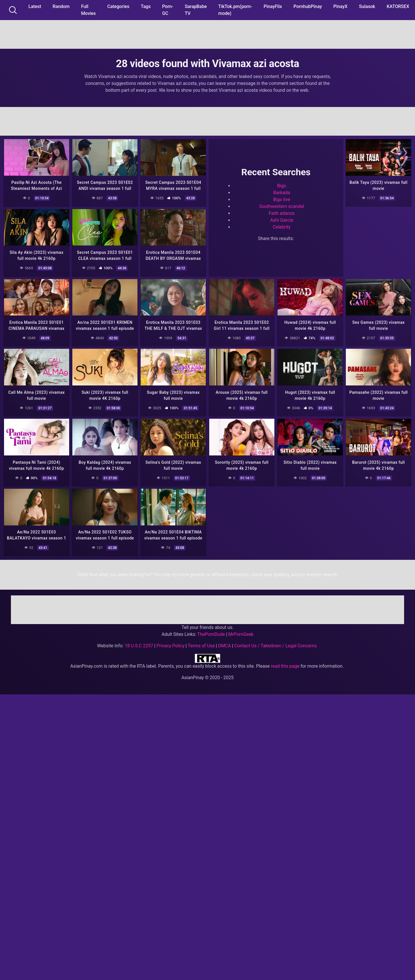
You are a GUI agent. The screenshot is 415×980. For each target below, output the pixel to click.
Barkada (282, 192)
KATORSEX (398, 6)
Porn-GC (168, 10)
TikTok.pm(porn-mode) (235, 10)
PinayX (341, 6)
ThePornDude (211, 631)
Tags (146, 6)
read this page (285, 663)
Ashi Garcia (282, 220)
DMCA (225, 643)
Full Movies (88, 10)
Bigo (282, 185)
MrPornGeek (241, 631)
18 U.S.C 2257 (139, 643)
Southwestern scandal (282, 206)
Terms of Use (201, 643)
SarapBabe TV (196, 10)
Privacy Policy (170, 643)
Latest (35, 6)
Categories (118, 6)
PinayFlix (273, 6)
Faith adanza (282, 213)
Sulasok (367, 6)
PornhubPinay (308, 6)
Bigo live (282, 199)
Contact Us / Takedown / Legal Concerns (275, 643)
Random (61, 6)
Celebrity (282, 226)
